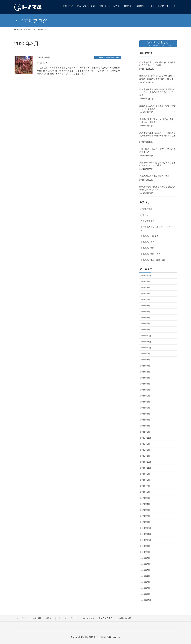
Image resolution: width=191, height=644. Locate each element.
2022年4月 (145, 426)
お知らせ (144, 215)
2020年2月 (145, 516)
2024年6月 (145, 300)
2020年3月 (145, 510)
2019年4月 (145, 576)
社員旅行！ (44, 63)
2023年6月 (145, 372)
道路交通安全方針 (107, 618)
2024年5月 (145, 306)
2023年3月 (145, 390)
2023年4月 (145, 384)
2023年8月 (145, 360)
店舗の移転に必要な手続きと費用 (154, 176)
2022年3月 (145, 432)
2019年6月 (145, 564)
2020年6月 (145, 492)
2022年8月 (145, 408)
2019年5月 (145, 570)
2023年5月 (145, 378)
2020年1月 (145, 522)
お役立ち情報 (146, 209)
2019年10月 (146, 540)
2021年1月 (145, 456)
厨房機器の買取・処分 (150, 254)
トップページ (23, 618)
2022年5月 (145, 420)
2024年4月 (145, 312)
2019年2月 (145, 588)
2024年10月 (146, 276)
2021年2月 (145, 450)
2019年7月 (145, 558)
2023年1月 (145, 402)
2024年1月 (145, 330)
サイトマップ (88, 618)
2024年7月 (145, 294)
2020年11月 (146, 468)
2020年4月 (145, 504)
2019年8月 (145, 552)
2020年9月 (145, 474)
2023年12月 (146, 336)
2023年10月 (146, 348)
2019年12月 (146, 528)
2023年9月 (145, 354)
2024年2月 (145, 324)
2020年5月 (145, 498)
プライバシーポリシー (68, 618)
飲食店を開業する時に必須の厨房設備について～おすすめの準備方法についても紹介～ (157, 92)
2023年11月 (146, 342)
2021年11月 (146, 438)
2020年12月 (146, 462)
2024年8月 (145, 288)
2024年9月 (145, 282)
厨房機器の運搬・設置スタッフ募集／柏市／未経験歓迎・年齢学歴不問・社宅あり (157, 135)
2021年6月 (145, 444)
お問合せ (49, 618)
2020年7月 (145, 486)
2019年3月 (145, 582)
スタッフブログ (147, 221)
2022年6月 (145, 414)
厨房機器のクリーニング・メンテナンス (157, 229)
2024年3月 (145, 318)
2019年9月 (145, 546)
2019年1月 (145, 594)
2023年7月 (145, 366)
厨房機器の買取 (147, 248)
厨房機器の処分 (147, 242)
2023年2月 (145, 396)
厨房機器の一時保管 (149, 236)
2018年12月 (146, 600)
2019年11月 (146, 534)
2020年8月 (145, 480)
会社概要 (37, 618)
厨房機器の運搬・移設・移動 (108, 58)
